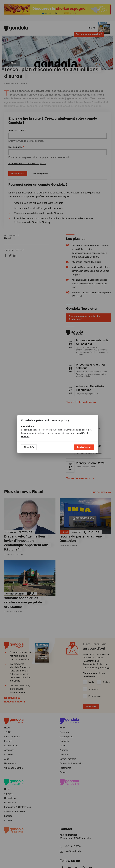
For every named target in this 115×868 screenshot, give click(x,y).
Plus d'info (29, 447)
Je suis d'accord (84, 447)
